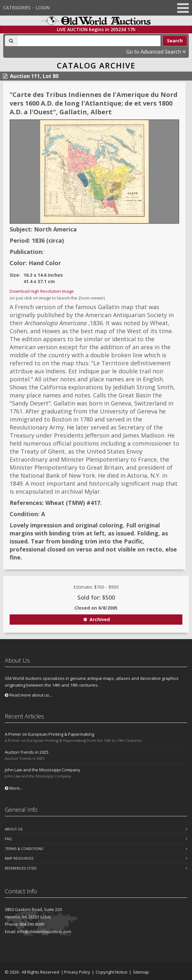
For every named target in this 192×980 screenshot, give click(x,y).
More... (14, 788)
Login (43, 8)
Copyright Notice (112, 972)
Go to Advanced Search (156, 52)
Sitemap (141, 972)
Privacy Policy (77, 972)
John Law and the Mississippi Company (43, 770)
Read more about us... (28, 695)
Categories (17, 8)
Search (175, 41)
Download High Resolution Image (42, 291)
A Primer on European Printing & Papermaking (49, 734)
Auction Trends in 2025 (27, 752)
